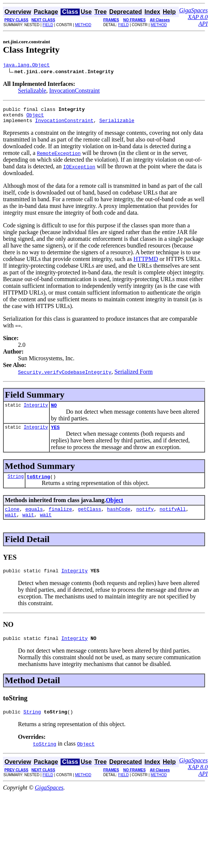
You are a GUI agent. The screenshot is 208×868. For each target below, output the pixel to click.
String (16, 484)
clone (12, 518)
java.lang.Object (26, 66)
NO (54, 411)
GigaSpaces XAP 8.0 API (193, 17)
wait (11, 525)
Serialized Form (134, 376)
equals (34, 518)
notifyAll (173, 518)
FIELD (48, 25)
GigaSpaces (49, 801)
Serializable (32, 92)
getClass (89, 518)
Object (35, 118)
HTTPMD (146, 263)
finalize (60, 518)
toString (38, 484)
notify (145, 518)
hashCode (119, 518)
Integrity (36, 410)
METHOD (83, 25)
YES (55, 434)
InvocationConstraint (75, 92)
